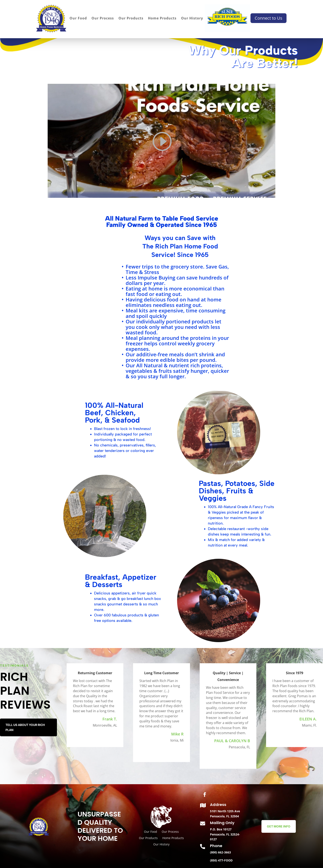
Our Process (103, 19)
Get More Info (279, 826)
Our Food (78, 19)
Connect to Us (268, 18)
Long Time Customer (161, 673)
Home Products (162, 19)
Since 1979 (295, 673)
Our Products (131, 19)
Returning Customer (95, 673)
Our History (192, 19)
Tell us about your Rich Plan (25, 727)
